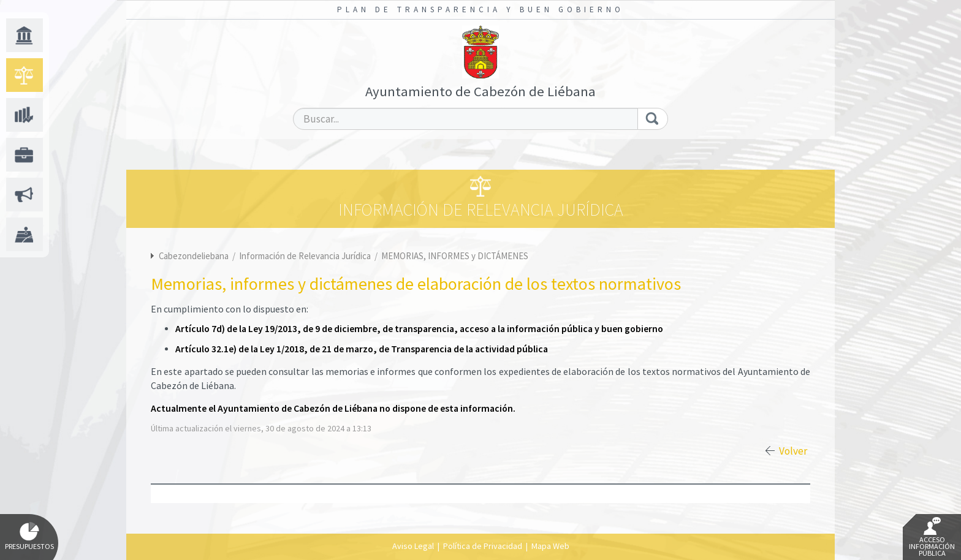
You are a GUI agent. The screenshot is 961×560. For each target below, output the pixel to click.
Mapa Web (550, 546)
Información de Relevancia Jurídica (306, 256)
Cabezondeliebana (194, 256)
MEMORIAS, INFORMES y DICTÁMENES (455, 256)
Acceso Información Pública (932, 537)
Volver (793, 451)
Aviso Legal (413, 546)
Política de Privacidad (483, 546)
